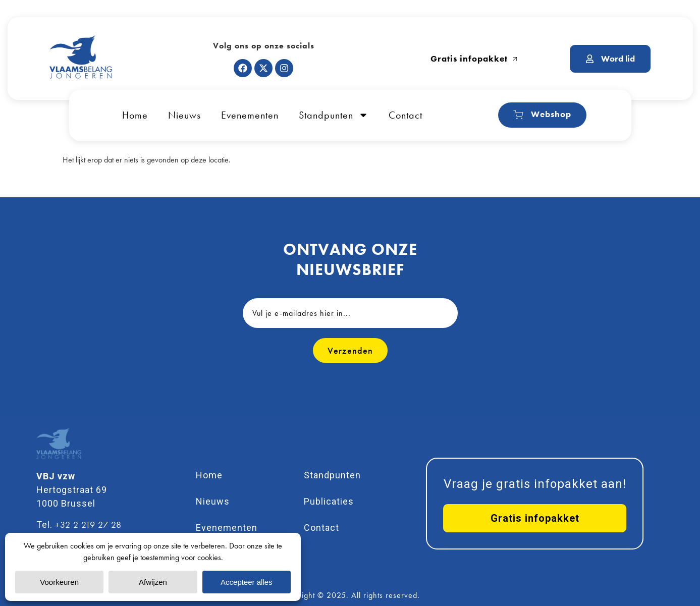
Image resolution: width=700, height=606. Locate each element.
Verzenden (350, 350)
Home (135, 115)
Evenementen (250, 115)
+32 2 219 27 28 (88, 525)
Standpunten (334, 115)
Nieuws (184, 115)
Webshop (542, 114)
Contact (406, 115)
